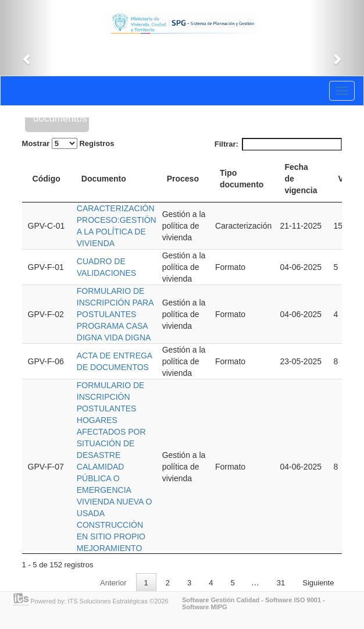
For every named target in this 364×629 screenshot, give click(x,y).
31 (281, 583)
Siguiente (318, 583)
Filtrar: (279, 145)
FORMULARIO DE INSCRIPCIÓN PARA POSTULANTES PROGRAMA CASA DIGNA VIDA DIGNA (115, 314)
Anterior (113, 583)
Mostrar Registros (68, 143)
